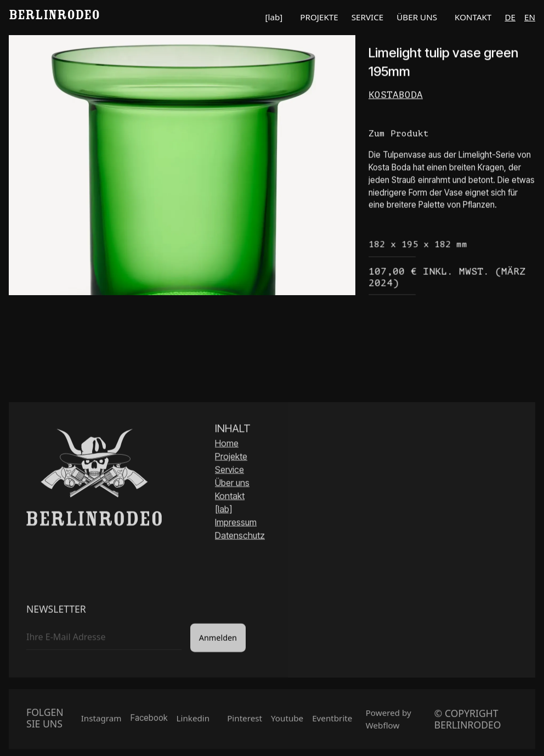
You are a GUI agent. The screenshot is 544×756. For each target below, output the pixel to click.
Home (227, 444)
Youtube (287, 720)
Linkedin (193, 720)
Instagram (101, 720)
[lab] (223, 510)
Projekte (231, 458)
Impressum (236, 523)
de (510, 17)
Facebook (149, 720)
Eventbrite (332, 720)
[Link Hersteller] (452, 95)
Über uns (232, 484)
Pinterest (245, 720)
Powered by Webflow (389, 721)
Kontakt (230, 497)
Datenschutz (240, 537)
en (530, 17)
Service (229, 471)
